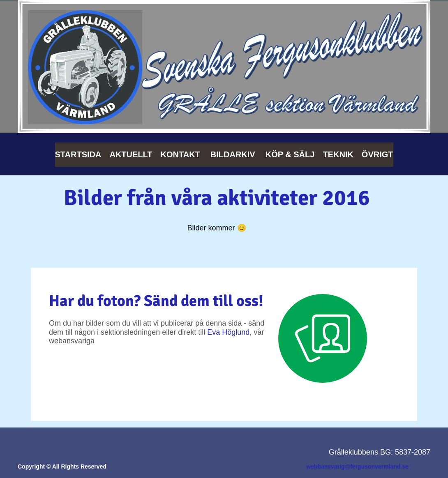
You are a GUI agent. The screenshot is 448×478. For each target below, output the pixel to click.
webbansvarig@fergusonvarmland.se (357, 467)
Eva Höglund (228, 332)
